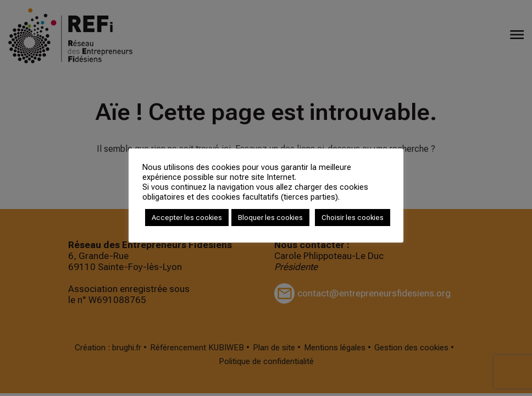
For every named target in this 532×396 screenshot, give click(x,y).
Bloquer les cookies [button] (270, 218)
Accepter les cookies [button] (187, 218)
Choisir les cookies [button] (353, 218)
